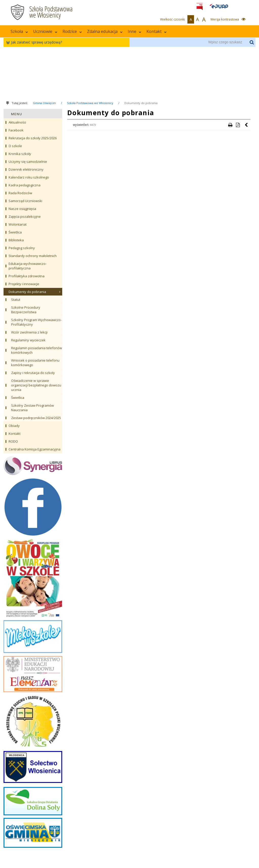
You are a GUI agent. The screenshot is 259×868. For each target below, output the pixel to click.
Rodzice (72, 31)
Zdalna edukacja (105, 31)
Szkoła (19, 31)
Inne (135, 31)
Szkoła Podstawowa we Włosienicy (90, 103)
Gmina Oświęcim (44, 103)
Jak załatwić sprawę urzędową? (35, 42)
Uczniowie (45, 31)
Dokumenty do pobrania (141, 103)
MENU (17, 114)
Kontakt (157, 31)
